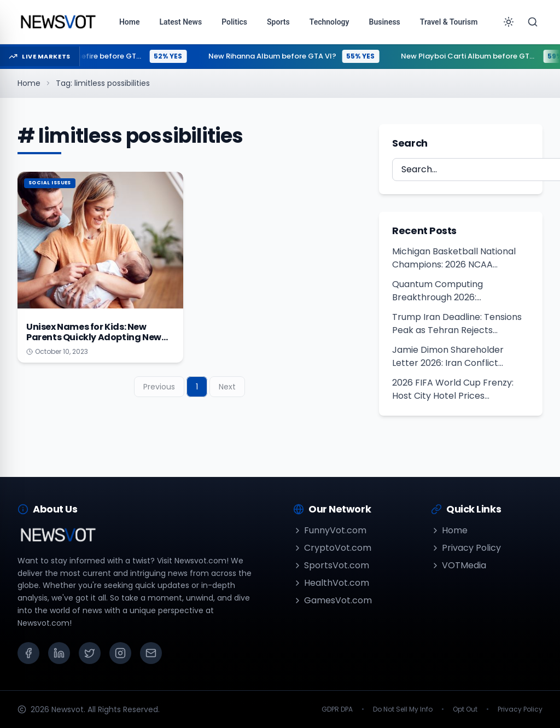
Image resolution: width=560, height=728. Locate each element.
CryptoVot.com (332, 548)
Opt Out (465, 709)
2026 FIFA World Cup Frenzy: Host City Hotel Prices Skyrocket (453, 389)
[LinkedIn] (59, 653)
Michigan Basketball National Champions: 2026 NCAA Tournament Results (454, 258)
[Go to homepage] (58, 22)
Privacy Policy (466, 548)
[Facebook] (28, 653)
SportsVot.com (331, 565)
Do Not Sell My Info (403, 709)
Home (29, 83)
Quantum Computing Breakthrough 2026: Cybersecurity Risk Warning (451, 291)
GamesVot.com (332, 600)
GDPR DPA (337, 709)
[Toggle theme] (509, 22)
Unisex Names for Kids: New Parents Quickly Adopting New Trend (94, 337)
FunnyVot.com (330, 530)
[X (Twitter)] (90, 653)
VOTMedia (459, 565)
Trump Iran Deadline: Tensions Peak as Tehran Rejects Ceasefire (457, 324)
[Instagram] (120, 653)
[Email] (151, 653)
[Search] (533, 22)
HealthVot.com (331, 583)
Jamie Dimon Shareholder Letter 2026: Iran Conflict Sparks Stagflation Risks (448, 357)
